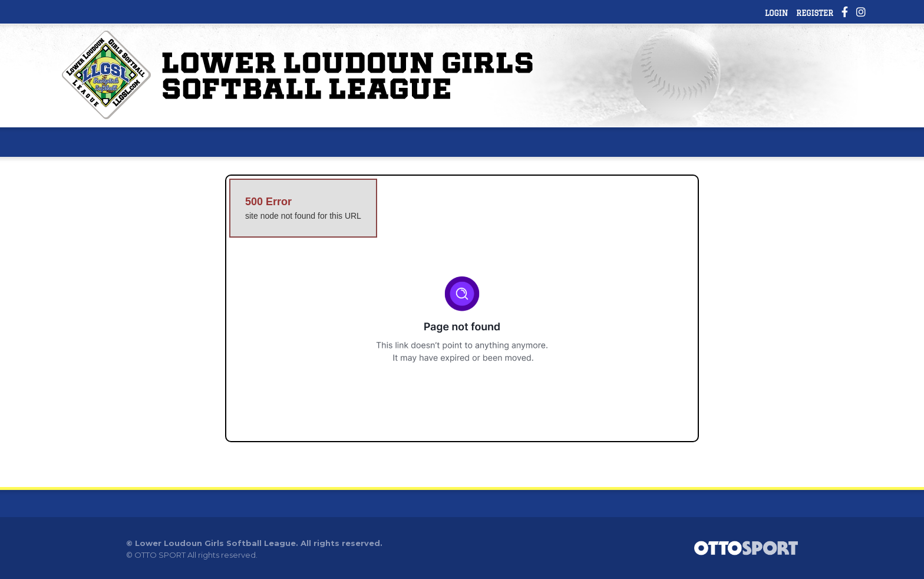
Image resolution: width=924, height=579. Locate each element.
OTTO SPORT (160, 555)
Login (776, 13)
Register (815, 13)
